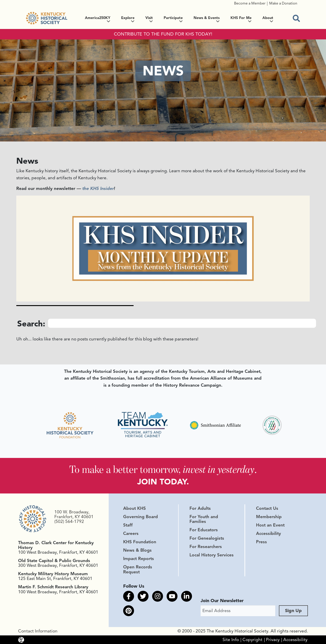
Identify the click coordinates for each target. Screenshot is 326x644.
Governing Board (140, 517)
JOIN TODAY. (163, 482)
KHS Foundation (140, 542)
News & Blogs (137, 550)
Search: (31, 324)
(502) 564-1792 (69, 522)
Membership (269, 517)
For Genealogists (207, 538)
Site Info (231, 639)
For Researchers (206, 547)
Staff (128, 525)
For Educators (204, 530)
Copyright (252, 639)
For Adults (200, 508)
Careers (131, 534)
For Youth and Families (204, 519)
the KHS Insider (98, 189)
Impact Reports (139, 559)
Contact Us (267, 508)
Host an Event (270, 525)
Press (261, 542)
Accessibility (268, 534)
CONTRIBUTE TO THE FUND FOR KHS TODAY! (163, 34)
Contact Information (38, 631)
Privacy (273, 639)
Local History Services (212, 555)
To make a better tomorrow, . (163, 469)
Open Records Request (138, 569)
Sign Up (293, 610)
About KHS (134, 508)
